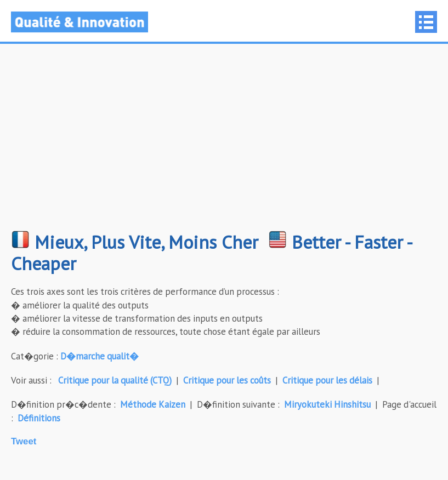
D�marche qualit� (100, 356)
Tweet (24, 441)
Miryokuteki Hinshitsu (327, 404)
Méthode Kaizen (153, 404)
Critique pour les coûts (227, 380)
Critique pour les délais (327, 380)
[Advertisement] (224, 142)
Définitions (39, 418)
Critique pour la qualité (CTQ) (115, 380)
